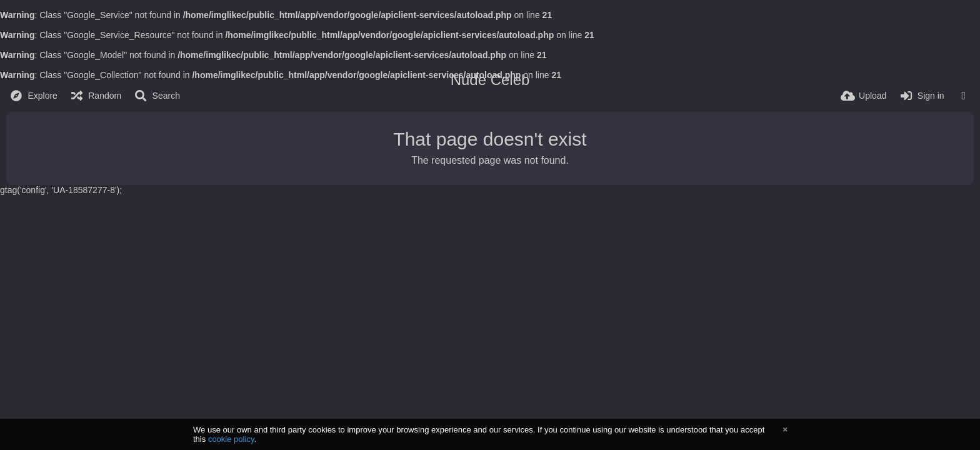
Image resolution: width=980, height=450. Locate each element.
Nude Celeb (490, 80)
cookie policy (231, 439)
